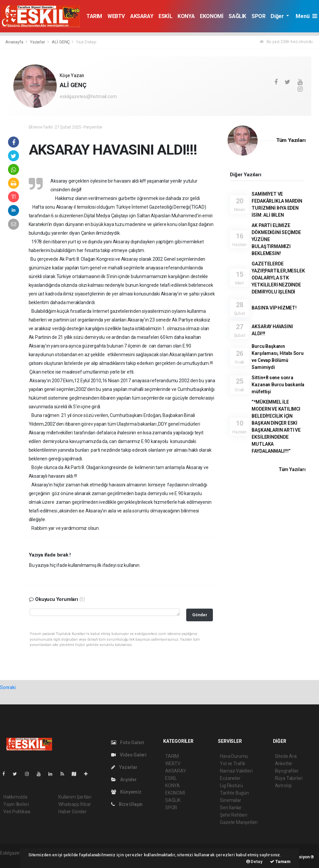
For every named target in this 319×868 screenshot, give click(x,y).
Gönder (200, 615)
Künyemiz (126, 792)
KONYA (186, 16)
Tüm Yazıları (291, 140)
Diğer (278, 16)
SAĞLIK (237, 16)
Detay (254, 861)
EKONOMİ (212, 16)
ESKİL (165, 16)
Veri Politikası (17, 812)
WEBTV (116, 16)
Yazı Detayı (86, 42)
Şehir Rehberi (234, 815)
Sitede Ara (286, 756)
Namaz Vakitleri (236, 771)
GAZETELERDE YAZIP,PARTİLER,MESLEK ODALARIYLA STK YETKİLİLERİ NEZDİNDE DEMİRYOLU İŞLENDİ (278, 278)
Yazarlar (38, 42)
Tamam (280, 861)
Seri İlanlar (231, 808)
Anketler (284, 764)
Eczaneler (230, 778)
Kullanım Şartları (75, 797)
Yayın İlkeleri (16, 804)
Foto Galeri (128, 742)
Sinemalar (230, 800)
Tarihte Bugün (234, 793)
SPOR (258, 16)
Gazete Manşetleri (239, 822)
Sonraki (8, 687)
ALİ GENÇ (61, 42)
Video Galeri (129, 755)
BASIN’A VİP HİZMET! (274, 308)
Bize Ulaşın (127, 804)
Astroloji (283, 786)
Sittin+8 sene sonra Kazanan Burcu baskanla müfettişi (278, 385)
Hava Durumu (234, 756)
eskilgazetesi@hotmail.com (88, 96)
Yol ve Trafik (233, 764)
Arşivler (124, 780)
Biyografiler (287, 771)
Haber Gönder (73, 812)
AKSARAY (142, 16)
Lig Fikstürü (231, 786)
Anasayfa (15, 42)
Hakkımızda (15, 797)
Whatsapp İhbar (75, 804)
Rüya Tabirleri (289, 778)
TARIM (94, 16)
